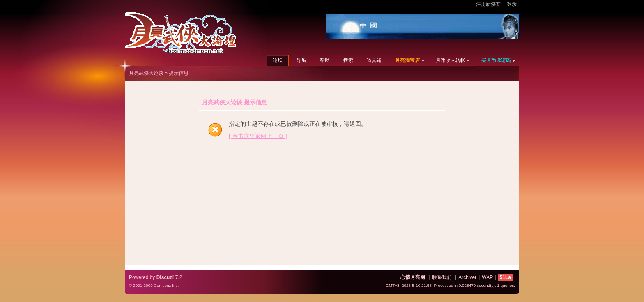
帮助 (325, 60)
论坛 (278, 60)
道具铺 (374, 60)
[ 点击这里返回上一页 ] (258, 136)
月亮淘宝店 (407, 60)
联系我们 (442, 277)
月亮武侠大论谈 (146, 73)
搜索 (348, 60)
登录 (512, 4)
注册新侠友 (488, 4)
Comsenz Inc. (166, 285)
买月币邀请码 (496, 60)
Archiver (467, 277)
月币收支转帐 (451, 60)
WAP (487, 277)
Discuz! (165, 277)
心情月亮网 (413, 277)
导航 (301, 60)
